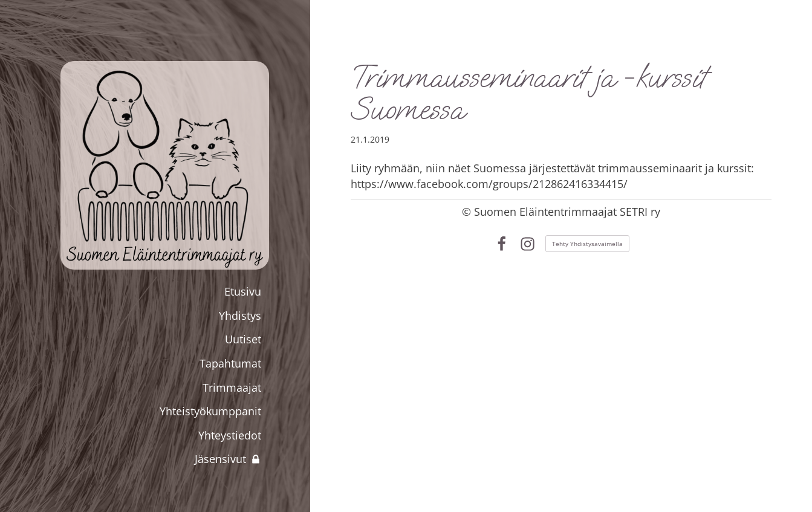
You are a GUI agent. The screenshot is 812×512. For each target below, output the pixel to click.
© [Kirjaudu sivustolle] (468, 212)
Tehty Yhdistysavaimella (587, 244)
